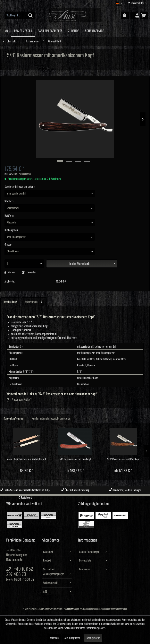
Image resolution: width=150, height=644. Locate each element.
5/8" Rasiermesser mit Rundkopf (75, 459)
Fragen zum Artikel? (19, 400)
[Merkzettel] (125, 15)
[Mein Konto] (134, 15)
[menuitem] (20, 15)
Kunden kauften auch (14, 419)
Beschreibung (10, 302)
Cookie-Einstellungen (89, 552)
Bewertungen (34, 302)
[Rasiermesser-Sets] (50, 30)
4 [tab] (84, 497)
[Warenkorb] (144, 15)
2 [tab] (72, 497)
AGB (45, 592)
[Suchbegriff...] (20, 15)
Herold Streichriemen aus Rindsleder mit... (27, 459)
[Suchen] (30, 15)
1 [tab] (66, 497)
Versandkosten (70, 609)
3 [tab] (78, 497)
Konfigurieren (93, 638)
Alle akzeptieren (72, 638)
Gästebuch (48, 552)
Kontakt (47, 561)
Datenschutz (85, 561)
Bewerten (29, 272)
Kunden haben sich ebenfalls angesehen (51, 419)
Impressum (85, 569)
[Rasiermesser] (23, 31)
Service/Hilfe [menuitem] (136, 3)
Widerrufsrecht (51, 583)
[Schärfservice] (94, 30)
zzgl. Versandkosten (23, 174)
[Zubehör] (74, 30)
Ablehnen (54, 638)
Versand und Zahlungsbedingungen (54, 572)
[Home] (7, 31)
